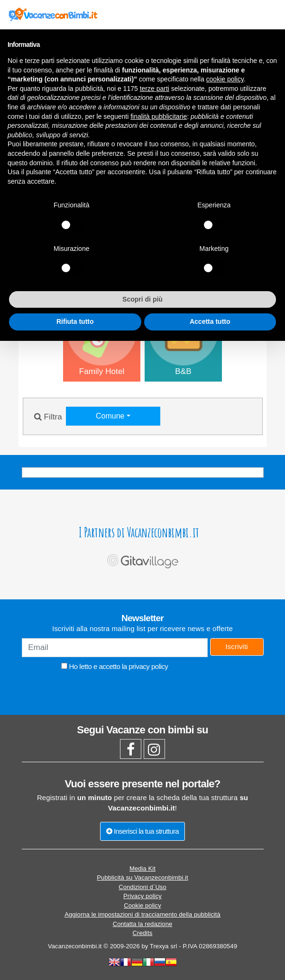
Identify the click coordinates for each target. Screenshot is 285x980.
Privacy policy (142, 896)
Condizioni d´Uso (142, 887)
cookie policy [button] (225, 79)
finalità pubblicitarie (159, 116)
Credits (143, 933)
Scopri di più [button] (142, 299)
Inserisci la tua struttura (142, 831)
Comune (111, 416)
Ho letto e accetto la (115, 666)
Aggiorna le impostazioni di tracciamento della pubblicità (142, 914)
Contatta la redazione (143, 924)
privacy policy (148, 666)
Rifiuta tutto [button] (75, 321)
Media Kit (142, 869)
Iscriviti (237, 646)
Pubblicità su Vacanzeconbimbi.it (142, 878)
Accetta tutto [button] (210, 321)
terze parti (155, 89)
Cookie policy (142, 905)
